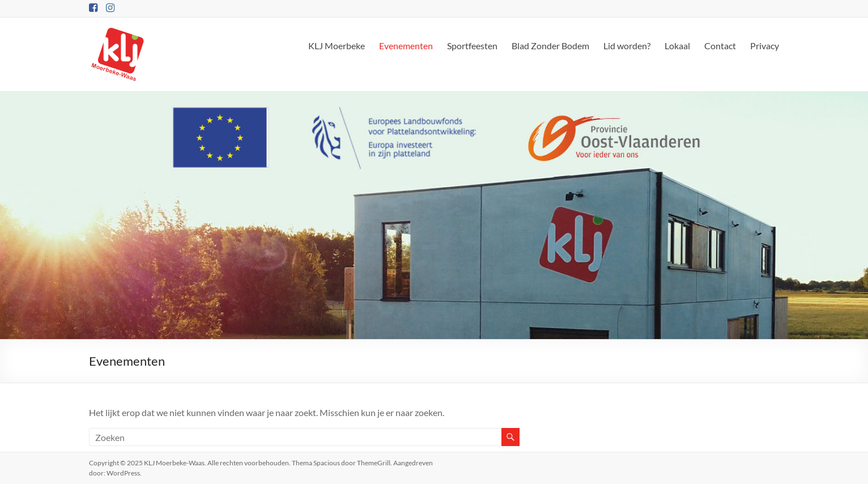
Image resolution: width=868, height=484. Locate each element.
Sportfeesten (472, 46)
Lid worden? (627, 46)
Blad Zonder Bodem (550, 46)
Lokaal (677, 46)
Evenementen (406, 46)
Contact (720, 46)
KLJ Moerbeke (337, 46)
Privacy (765, 46)
